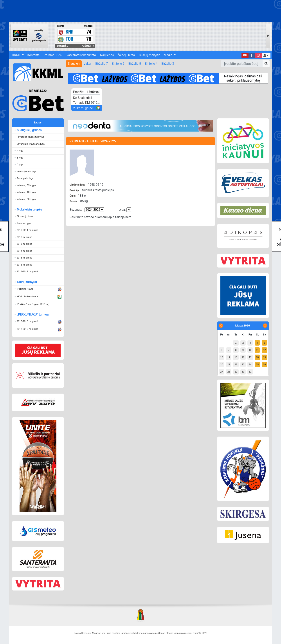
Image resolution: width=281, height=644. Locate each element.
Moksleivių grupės (29, 209)
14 (229, 357)
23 (243, 364)
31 (250, 372)
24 (250, 364)
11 (257, 350)
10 (250, 350)
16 (243, 357)
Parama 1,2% (53, 55)
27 (222, 372)
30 (243, 372)
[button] (266, 55)
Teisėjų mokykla (149, 55)
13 (222, 357)
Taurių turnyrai (27, 282)
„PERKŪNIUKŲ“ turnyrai (33, 314)
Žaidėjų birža (126, 55)
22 (236, 364)
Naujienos (107, 55)
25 (257, 364)
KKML (17, 55)
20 (222, 364)
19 (265, 357)
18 (257, 357)
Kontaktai (34, 55)
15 (236, 357)
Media (168, 55)
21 (229, 364)
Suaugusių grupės (29, 130)
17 (250, 357)
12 (265, 350)
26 (265, 364)
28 (229, 372)
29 (236, 372)
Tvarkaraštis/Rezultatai (81, 55)
